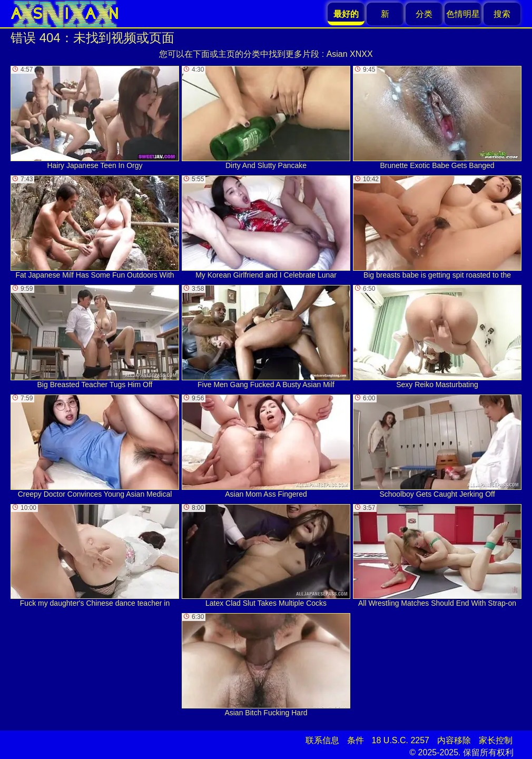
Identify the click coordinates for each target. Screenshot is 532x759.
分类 (424, 14)
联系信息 (322, 740)
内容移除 (454, 740)
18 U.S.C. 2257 (401, 740)
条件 (356, 740)
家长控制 (496, 740)
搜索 (502, 14)
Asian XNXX (350, 54)
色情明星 (463, 14)
